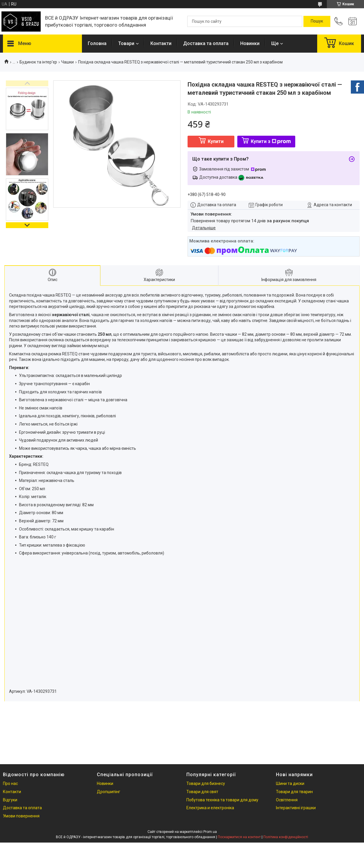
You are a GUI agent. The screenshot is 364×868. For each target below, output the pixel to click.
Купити (216, 141)
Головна (97, 43)
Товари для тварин (294, 792)
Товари (126, 43)
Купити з (271, 141)
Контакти (161, 43)
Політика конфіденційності (286, 837)
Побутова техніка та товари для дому (222, 800)
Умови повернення (21, 816)
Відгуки (10, 800)
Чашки (67, 62)
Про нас (10, 783)
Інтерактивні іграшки (296, 808)
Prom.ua (210, 832)
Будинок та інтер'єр (38, 62)
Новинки (250, 43)
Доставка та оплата (206, 43)
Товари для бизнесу (206, 783)
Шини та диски (290, 783)
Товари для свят (202, 792)
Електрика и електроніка (210, 808)
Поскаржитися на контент (239, 837)
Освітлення (287, 800)
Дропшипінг (109, 792)
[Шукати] (317, 21)
